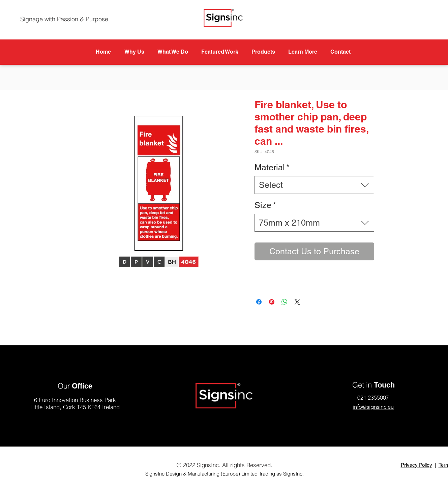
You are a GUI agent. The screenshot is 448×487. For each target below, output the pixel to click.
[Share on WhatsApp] (285, 302)
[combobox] (314, 185)
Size (265, 205)
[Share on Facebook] (259, 302)
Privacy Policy (416, 465)
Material (272, 167)
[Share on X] (297, 302)
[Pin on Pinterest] (272, 302)
